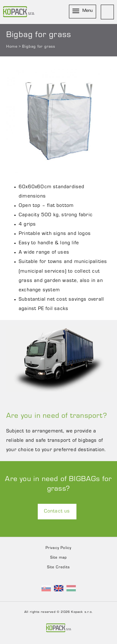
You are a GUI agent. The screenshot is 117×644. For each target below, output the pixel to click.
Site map (59, 558)
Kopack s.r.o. (82, 612)
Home (12, 47)
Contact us (57, 512)
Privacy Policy (59, 548)
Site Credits (58, 568)
